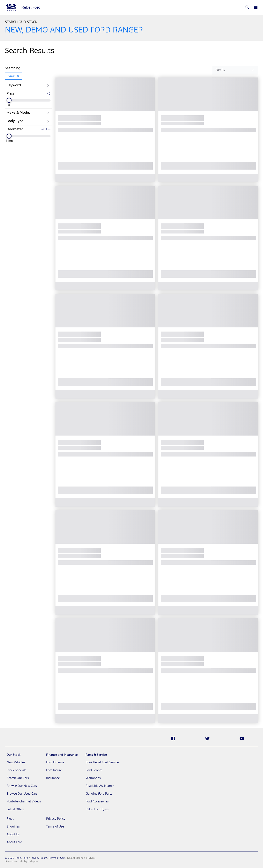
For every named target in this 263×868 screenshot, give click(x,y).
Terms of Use (57, 858)
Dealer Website (14, 861)
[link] (24, 763)
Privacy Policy (39, 858)
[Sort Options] (235, 70)
